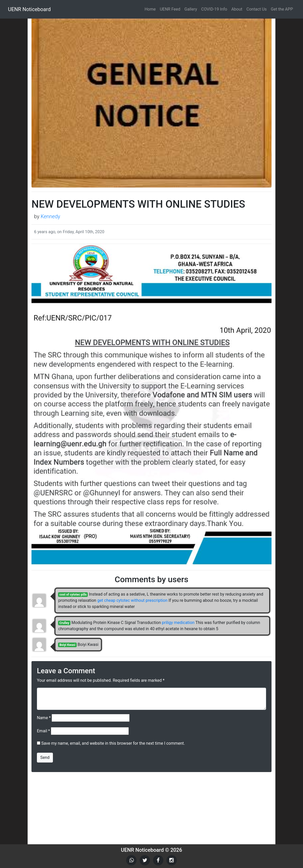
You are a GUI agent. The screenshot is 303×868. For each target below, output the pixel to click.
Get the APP (282, 9)
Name (44, 718)
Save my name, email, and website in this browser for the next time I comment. (113, 743)
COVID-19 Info (214, 9)
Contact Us (257, 9)
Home (150, 9)
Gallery (191, 9)
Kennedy (50, 216)
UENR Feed (170, 9)
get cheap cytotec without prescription (132, 600)
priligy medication (178, 623)
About (237, 9)
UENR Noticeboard (29, 9)
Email (43, 731)
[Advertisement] (151, 808)
